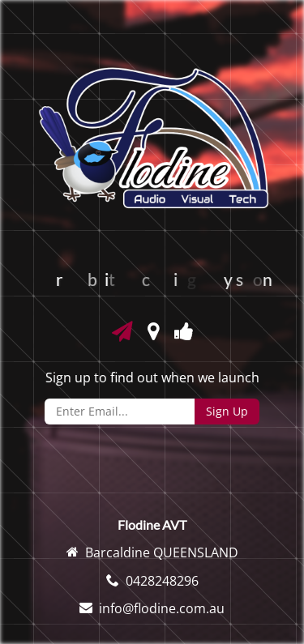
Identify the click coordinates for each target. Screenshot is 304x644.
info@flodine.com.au (162, 608)
